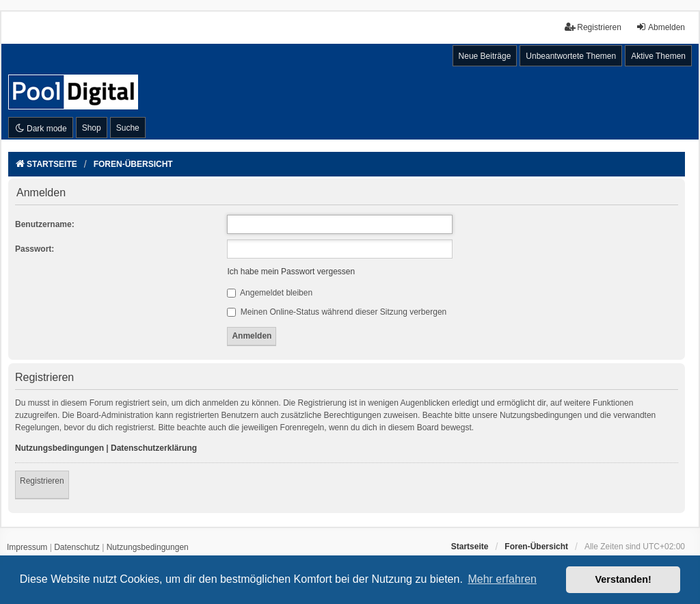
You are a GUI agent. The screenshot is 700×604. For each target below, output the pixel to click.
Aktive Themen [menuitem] (658, 56)
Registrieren (42, 481)
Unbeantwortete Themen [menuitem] (571, 56)
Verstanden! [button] (623, 579)
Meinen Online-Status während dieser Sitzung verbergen (337, 312)
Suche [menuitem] (128, 128)
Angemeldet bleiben (270, 293)
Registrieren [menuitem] (593, 27)
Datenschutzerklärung (154, 448)
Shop (92, 128)
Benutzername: (45, 224)
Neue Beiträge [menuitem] (485, 56)
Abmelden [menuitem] (660, 27)
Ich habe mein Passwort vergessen (291, 272)
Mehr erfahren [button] (502, 579)
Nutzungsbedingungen (59, 448)
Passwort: (35, 249)
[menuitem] (27, 548)
